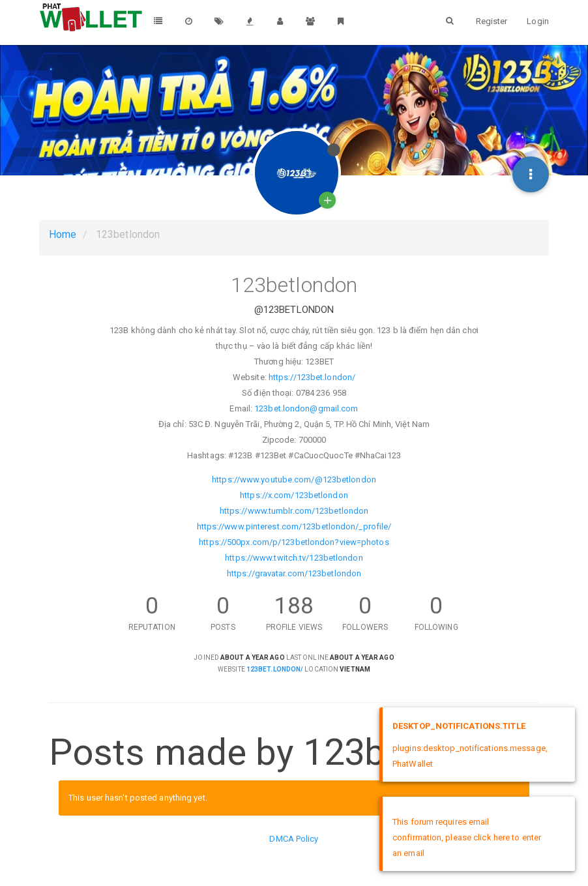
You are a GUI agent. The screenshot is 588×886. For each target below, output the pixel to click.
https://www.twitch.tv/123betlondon (294, 558)
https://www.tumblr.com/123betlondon (294, 511)
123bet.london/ (275, 669)
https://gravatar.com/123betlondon (294, 573)
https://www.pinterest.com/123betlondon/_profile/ (294, 526)
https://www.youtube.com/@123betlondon (294, 480)
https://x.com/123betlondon (294, 495)
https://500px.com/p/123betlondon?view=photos (294, 542)
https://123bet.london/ (312, 377)
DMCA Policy (294, 839)
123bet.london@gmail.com (306, 408)
